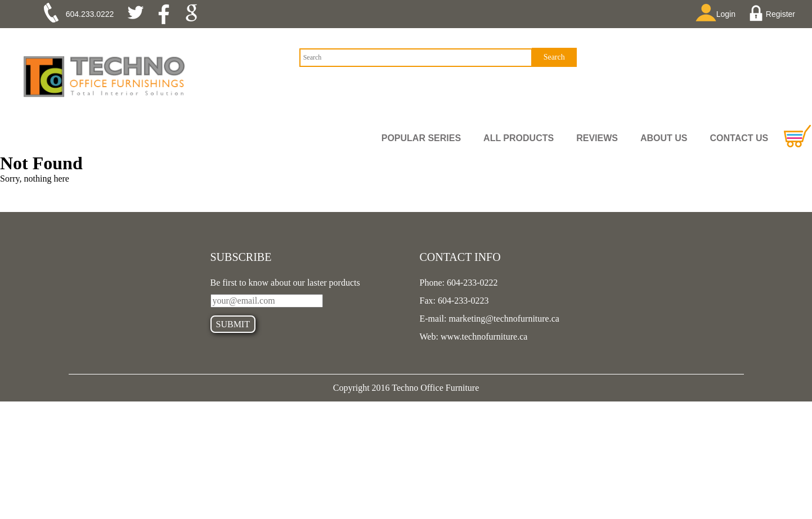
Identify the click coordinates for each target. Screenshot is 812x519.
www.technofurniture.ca (483, 337)
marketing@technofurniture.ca (503, 319)
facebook (167, 14)
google (195, 14)
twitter (140, 14)
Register (773, 14)
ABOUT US (664, 138)
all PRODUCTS (519, 138)
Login (719, 14)
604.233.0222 (90, 14)
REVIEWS (597, 138)
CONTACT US (739, 138)
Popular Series (421, 138)
